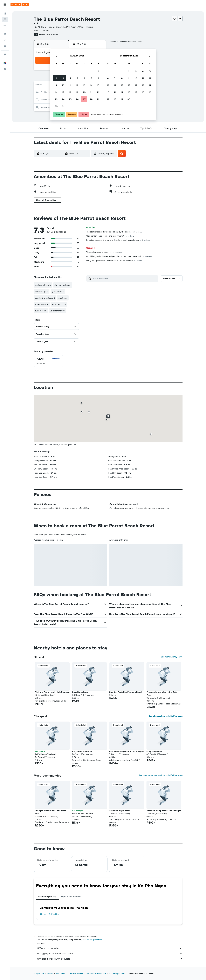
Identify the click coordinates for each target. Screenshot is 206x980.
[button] (5, 5)
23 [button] (56, 99)
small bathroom (59, 304)
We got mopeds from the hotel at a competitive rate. (114, 260)
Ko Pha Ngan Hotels (117, 974)
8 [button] (98, 78)
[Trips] (5, 55)
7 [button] (91, 78)
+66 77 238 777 (41, 30)
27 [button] (84, 99)
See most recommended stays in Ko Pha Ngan (161, 775)
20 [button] (84, 92)
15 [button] (98, 85)
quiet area (63, 298)
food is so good (42, 291)
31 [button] (63, 106)
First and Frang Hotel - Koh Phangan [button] (52, 692)
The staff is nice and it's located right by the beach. (114, 232)
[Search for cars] (5, 26)
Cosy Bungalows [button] (80, 692)
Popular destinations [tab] (71, 896)
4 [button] (70, 78)
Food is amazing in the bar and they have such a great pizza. (118, 240)
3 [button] (63, 78)
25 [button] (70, 99)
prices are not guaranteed (92, 940)
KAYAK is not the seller (110, 948)
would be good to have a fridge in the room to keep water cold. (119, 256)
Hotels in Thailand (76, 974)
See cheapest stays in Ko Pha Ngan (166, 716)
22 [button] (98, 92)
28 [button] (91, 99)
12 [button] (77, 85)
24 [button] (63, 99)
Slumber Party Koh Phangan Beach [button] (126, 692)
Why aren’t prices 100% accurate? (110, 959)
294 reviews (52, 34)
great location (58, 291)
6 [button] (84, 78)
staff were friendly (43, 285)
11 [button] (70, 85)
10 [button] (63, 85)
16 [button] (56, 92)
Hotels (50, 974)
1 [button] (98, 71)
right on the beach (63, 285)
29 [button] (98, 99)
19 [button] (77, 92)
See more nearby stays (172, 657)
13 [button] (84, 85)
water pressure (42, 304)
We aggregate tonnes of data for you (110, 953)
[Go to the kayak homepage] (20, 5)
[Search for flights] (5, 13)
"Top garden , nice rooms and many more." (110, 236)
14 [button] (91, 85)
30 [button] (56, 106)
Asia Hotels (61, 974)
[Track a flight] (5, 40)
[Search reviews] (125, 278)
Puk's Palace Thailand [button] (45, 754)
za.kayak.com (39, 974)
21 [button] (91, 92)
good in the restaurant (45, 298)
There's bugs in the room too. (104, 252)
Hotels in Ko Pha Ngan (50, 914)
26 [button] (77, 99)
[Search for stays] (5, 20)
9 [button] (56, 85)
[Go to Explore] (5, 34)
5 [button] (77, 78)
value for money (57, 311)
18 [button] (70, 92)
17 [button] (63, 92)
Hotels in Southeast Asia (96, 974)
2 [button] (56, 78)
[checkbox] (48, 361)
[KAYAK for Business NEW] (5, 46)
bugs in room (41, 311)
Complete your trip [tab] (47, 896)
